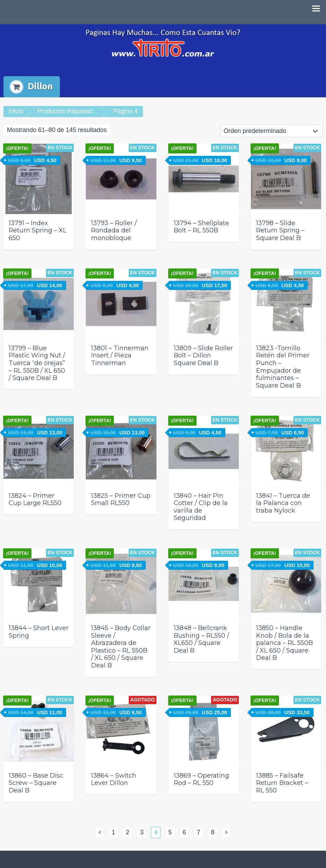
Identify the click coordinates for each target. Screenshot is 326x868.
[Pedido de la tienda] (271, 131)
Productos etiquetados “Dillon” (79, 111)
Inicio (16, 111)
